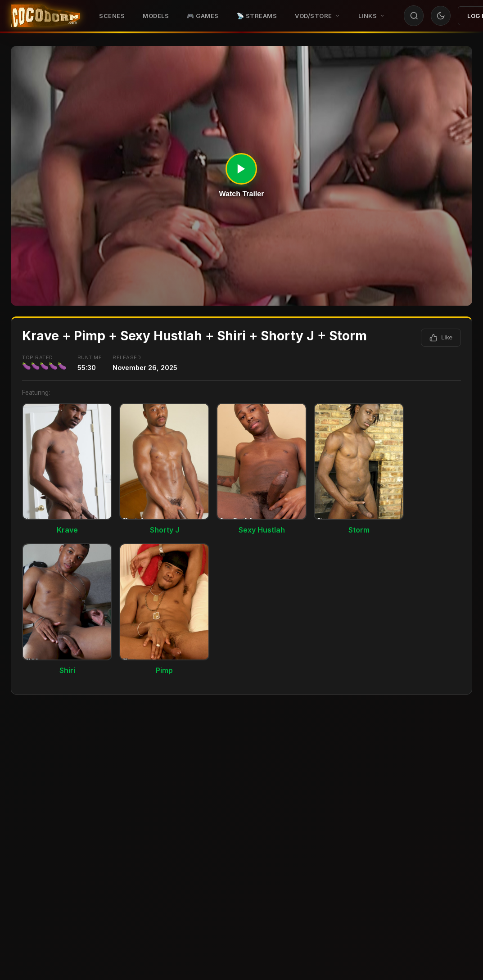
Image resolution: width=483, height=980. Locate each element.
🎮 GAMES (203, 16)
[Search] (414, 16)
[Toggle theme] (441, 16)
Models (156, 16)
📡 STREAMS (257, 16)
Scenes (112, 16)
